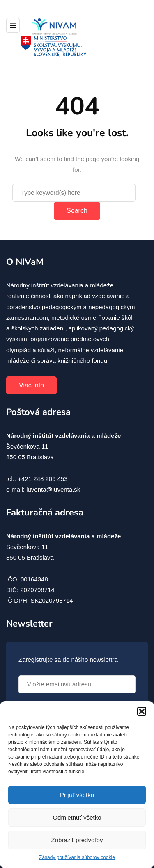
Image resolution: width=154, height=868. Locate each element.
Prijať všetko (77, 795)
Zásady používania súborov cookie (77, 857)
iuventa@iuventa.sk (53, 489)
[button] (142, 711)
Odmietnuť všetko (77, 817)
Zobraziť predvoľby (77, 840)
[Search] (74, 193)
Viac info (31, 385)
